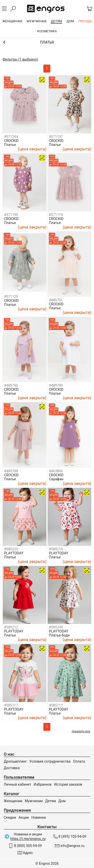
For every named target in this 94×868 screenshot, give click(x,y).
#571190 (11, 215)
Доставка (12, 768)
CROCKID (11, 141)
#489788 (11, 471)
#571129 (11, 297)
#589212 (11, 627)
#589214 (56, 549)
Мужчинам (34, 801)
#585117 (11, 705)
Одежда (47, 42)
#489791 (56, 300)
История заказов (68, 784)
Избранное (43, 784)
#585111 (56, 705)
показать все (81, 731)
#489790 (11, 385)
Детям (51, 801)
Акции (24, 817)
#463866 (56, 471)
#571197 (56, 137)
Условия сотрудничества (50, 761)
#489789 (56, 385)
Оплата (79, 761)
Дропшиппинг (15, 761)
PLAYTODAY (14, 553)
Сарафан (56, 479)
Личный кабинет (17, 784)
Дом (62, 801)
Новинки (39, 817)
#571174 (56, 215)
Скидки (10, 817)
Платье (10, 145)
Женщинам (13, 801)
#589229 (11, 549)
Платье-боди (59, 635)
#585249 (56, 627)
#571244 (11, 137)
